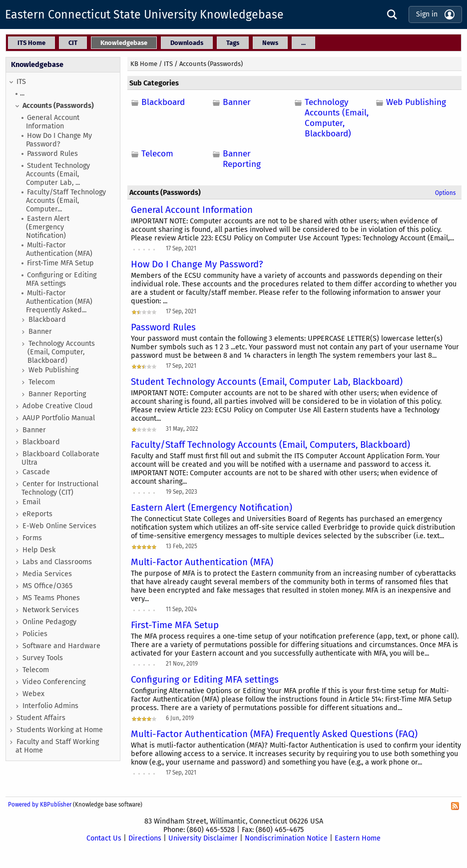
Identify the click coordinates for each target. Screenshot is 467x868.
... (22, 93)
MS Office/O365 (47, 586)
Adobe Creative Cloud (58, 406)
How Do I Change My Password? (59, 140)
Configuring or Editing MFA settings (61, 279)
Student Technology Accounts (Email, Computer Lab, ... (58, 174)
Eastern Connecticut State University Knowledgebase (144, 14)
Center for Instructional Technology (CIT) (60, 488)
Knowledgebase (37, 65)
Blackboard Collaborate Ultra (60, 458)
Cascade (36, 472)
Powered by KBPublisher (40, 805)
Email (31, 502)
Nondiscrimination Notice (286, 838)
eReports (37, 514)
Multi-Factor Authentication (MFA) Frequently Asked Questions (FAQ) (274, 734)
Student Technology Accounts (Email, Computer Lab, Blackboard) (267, 382)
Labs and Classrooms (57, 562)
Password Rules (52, 154)
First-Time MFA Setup (60, 263)
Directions (145, 838)
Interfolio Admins (50, 706)
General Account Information (53, 122)
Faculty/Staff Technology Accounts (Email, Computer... (66, 201)
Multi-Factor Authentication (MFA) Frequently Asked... (59, 302)
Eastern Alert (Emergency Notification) (48, 227)
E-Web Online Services (59, 526)
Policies (35, 634)
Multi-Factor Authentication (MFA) (59, 249)
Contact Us (104, 838)
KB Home (144, 64)
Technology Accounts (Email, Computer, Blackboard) (61, 352)
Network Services (51, 610)
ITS (21, 82)
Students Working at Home (60, 730)
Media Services (47, 574)
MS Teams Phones (51, 598)
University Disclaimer (203, 838)
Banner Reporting (57, 394)
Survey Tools (43, 658)
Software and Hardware (61, 646)
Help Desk (39, 550)
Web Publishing (53, 370)
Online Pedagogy (49, 622)
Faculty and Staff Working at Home (57, 746)
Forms (32, 538)
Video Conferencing (54, 682)
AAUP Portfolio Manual (59, 418)
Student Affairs (41, 718)
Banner (40, 332)
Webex (33, 694)
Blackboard (47, 320)
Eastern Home (358, 838)
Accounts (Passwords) (58, 106)
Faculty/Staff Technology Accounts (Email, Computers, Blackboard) (270, 445)
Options (445, 193)
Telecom (42, 382)
